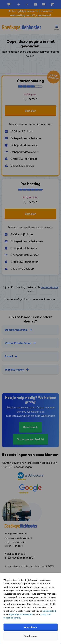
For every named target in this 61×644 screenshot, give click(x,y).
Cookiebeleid (49, 611)
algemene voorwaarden (21, 614)
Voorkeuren (30, 636)
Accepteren (30, 627)
